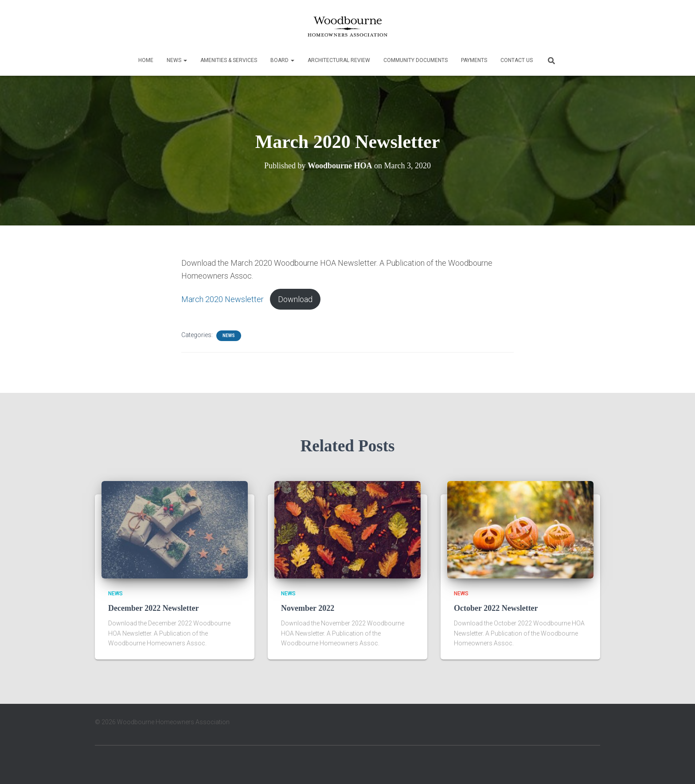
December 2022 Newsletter (154, 608)
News (177, 60)
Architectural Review (339, 60)
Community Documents (416, 60)
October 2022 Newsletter (496, 608)
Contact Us (517, 60)
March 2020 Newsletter (223, 299)
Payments (474, 60)
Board (282, 60)
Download (295, 299)
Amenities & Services (229, 60)
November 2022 (308, 608)
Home (146, 60)
